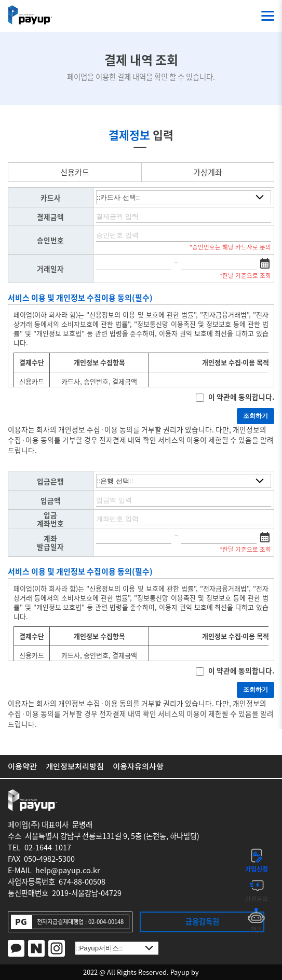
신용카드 (75, 172)
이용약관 (22, 765)
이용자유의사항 (138, 765)
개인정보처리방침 (75, 765)
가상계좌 (208, 172)
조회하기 (256, 416)
